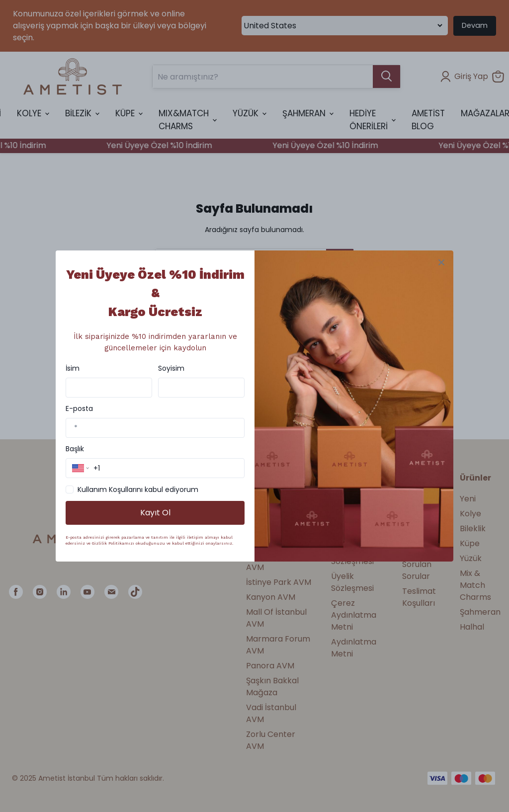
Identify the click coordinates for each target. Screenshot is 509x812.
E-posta (79, 408)
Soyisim (171, 368)
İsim (73, 368)
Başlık (75, 449)
